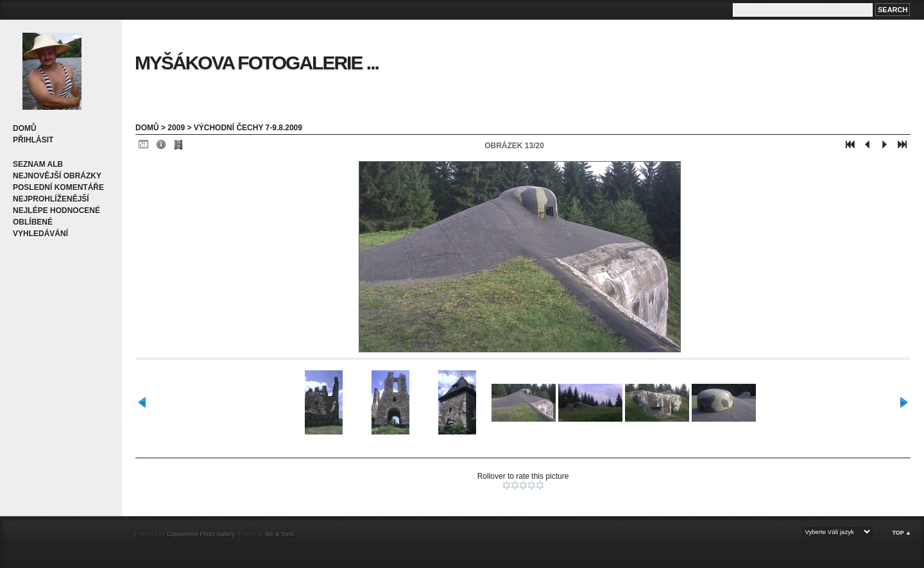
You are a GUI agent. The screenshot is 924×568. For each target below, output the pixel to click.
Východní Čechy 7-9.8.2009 (248, 128)
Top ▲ (902, 533)
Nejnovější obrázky (57, 176)
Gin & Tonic (280, 534)
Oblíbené (33, 222)
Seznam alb (38, 164)
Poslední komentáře (58, 187)
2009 (176, 128)
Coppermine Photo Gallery (201, 534)
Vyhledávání (40, 234)
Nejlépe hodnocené (56, 211)
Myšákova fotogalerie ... (257, 63)
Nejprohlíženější (51, 199)
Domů (25, 128)
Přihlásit (33, 140)
